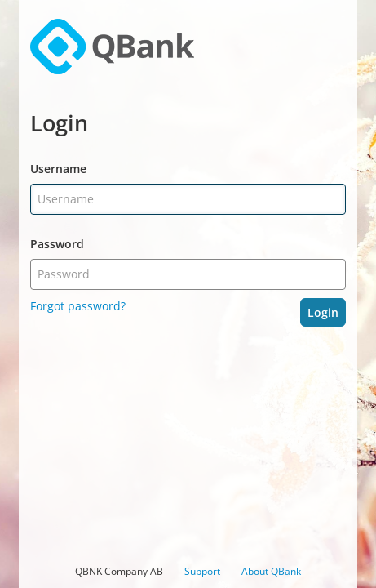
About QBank (271, 571)
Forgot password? (78, 306)
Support (202, 571)
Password (57, 244)
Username (58, 169)
